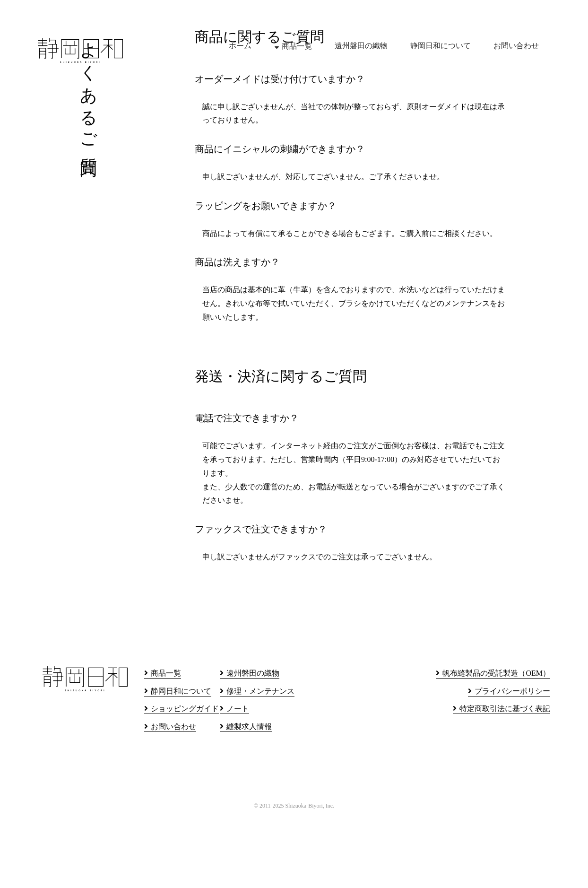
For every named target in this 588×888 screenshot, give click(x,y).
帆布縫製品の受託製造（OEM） (496, 744)
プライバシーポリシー (512, 762)
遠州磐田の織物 (361, 46)
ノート (238, 779)
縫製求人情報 (249, 797)
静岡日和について (441, 46)
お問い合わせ (516, 46)
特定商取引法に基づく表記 (505, 779)
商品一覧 (297, 46)
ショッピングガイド (185, 779)
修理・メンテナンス (260, 762)
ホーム (240, 46)
